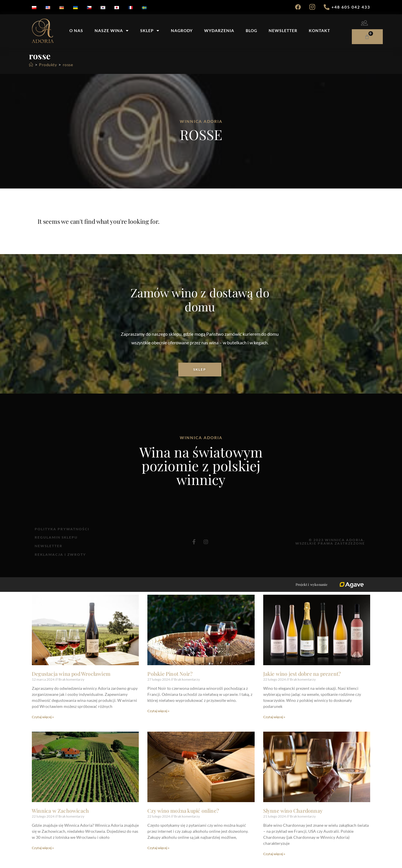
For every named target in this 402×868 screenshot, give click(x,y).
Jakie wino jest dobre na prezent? (302, 680)
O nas (76, 31)
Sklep (150, 31)
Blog (251, 31)
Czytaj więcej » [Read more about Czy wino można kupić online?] (158, 854)
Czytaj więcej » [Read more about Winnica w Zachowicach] (43, 854)
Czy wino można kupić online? (183, 817)
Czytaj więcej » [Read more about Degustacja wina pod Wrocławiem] (43, 723)
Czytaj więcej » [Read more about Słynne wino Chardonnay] (274, 860)
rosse (68, 65)
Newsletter (283, 31)
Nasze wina (112, 31)
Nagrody (182, 31)
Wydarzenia (219, 31)
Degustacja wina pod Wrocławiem (71, 680)
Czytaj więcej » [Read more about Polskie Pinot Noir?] (158, 717)
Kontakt (319, 31)
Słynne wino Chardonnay (293, 817)
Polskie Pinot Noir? (170, 680)
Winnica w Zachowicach (60, 817)
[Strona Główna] (31, 65)
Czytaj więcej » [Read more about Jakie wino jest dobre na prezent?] (274, 723)
